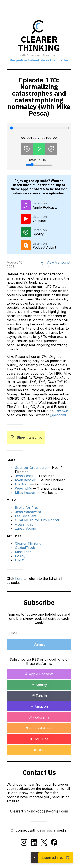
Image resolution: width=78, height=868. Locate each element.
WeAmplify (23, 490)
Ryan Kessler (25, 482)
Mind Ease (23, 553)
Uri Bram (22, 486)
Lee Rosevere (26, 517)
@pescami (58, 416)
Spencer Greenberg (31, 469)
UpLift (20, 562)
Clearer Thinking (28, 545)
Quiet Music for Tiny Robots (37, 522)
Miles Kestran (26, 494)
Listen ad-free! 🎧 (56, 858)
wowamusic (24, 526)
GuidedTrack (25, 549)
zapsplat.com (25, 530)
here (19, 580)
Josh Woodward (28, 513)
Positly (20, 557)
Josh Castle (24, 477)
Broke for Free (27, 509)
